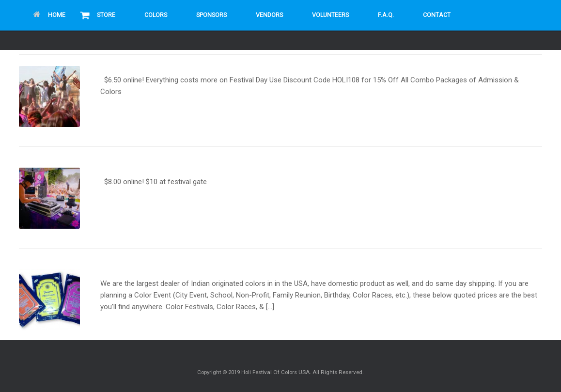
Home (49, 15)
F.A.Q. (386, 15)
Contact (437, 15)
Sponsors (211, 15)
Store (106, 15)
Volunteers (330, 15)
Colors (156, 15)
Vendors (269, 15)
